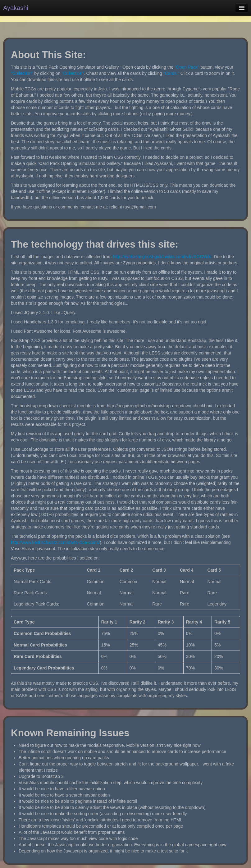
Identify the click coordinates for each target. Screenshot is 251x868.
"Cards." (171, 73)
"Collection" (22, 73)
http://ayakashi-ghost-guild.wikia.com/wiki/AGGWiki (162, 257)
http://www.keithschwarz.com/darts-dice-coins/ (55, 542)
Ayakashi (16, 8)
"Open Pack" (187, 67)
